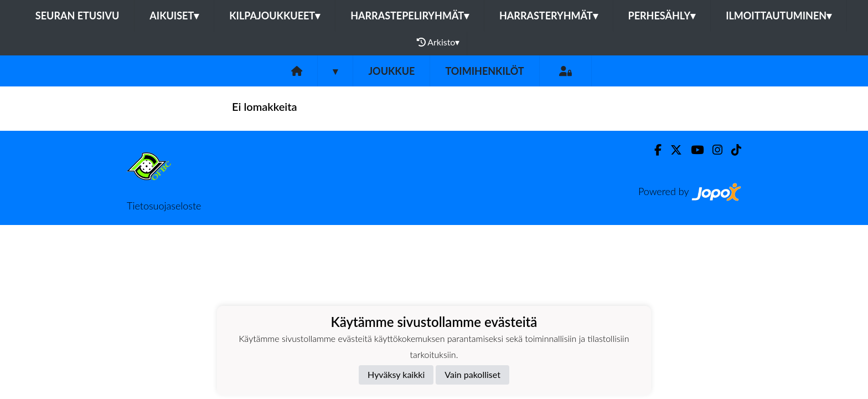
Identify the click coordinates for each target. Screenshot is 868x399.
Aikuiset (174, 16)
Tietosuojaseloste (164, 206)
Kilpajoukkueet (275, 16)
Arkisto (438, 42)
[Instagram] (713, 150)
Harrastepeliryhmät (410, 16)
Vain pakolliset (472, 374)
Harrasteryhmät (549, 16)
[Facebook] (653, 150)
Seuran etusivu (77, 16)
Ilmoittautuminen (779, 16)
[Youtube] (693, 150)
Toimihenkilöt (484, 71)
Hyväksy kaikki (396, 374)
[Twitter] (672, 150)
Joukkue (391, 71)
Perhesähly (662, 16)
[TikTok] (732, 150)
